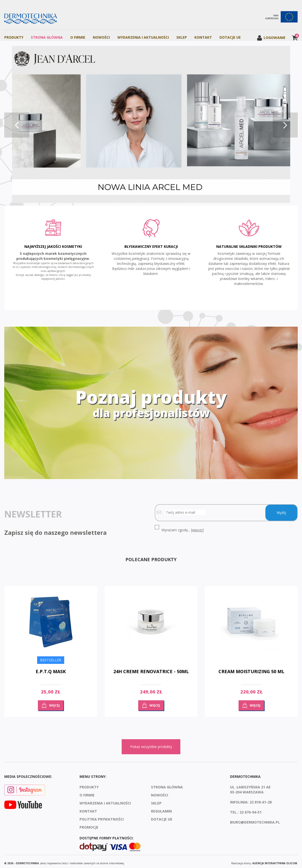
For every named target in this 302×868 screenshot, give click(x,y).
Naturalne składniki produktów (249, 245)
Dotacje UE (230, 37)
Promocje (89, 824)
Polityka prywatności (102, 816)
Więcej (54, 702)
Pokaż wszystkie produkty (151, 743)
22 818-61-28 (261, 799)
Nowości (101, 37)
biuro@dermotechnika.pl (255, 819)
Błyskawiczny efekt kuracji (151, 245)
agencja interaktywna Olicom (275, 860)
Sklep (182, 37)
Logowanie (271, 38)
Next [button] (285, 125)
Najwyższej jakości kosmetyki (53, 245)
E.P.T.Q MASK (51, 668)
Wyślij (281, 509)
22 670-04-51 (251, 809)
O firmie (78, 37)
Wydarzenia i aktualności (143, 37)
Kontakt (203, 37)
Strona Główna (47, 37)
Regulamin (161, 808)
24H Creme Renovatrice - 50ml (151, 668)
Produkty (14, 37)
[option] (151, 125)
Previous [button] (17, 125)
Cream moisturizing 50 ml (251, 668)
